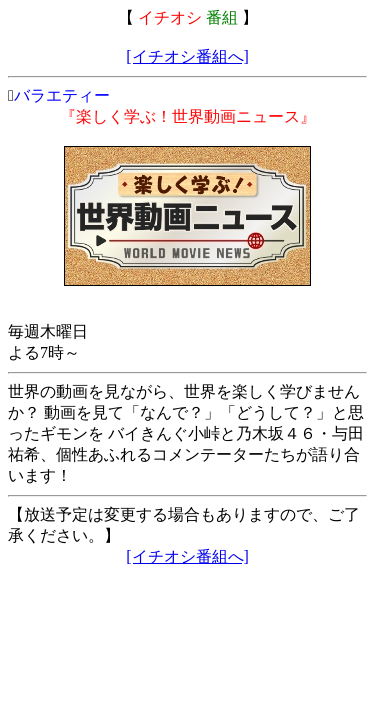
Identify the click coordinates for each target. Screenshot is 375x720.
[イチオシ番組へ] (187, 56)
